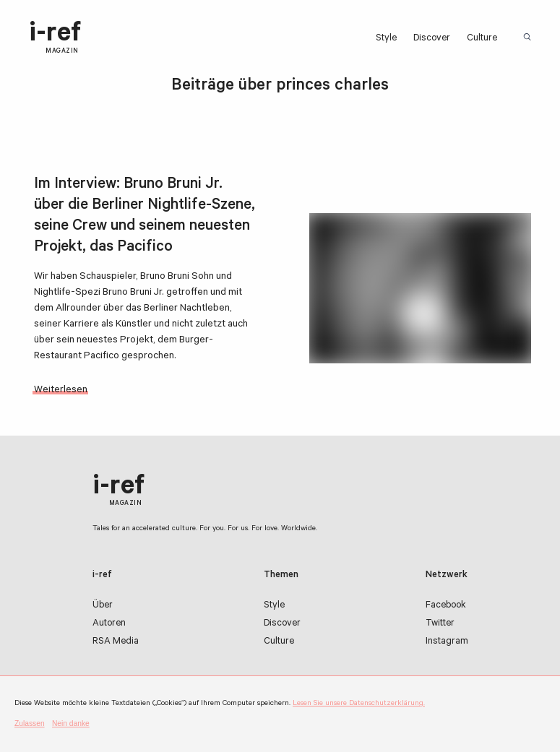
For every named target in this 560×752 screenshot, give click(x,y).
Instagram (447, 642)
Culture (482, 39)
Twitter (440, 624)
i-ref (55, 38)
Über (103, 606)
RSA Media (116, 642)
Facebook (446, 606)
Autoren (109, 624)
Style (386, 39)
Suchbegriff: (529, 38)
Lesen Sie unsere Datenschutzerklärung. (359, 704)
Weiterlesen (61, 390)
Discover (432, 39)
